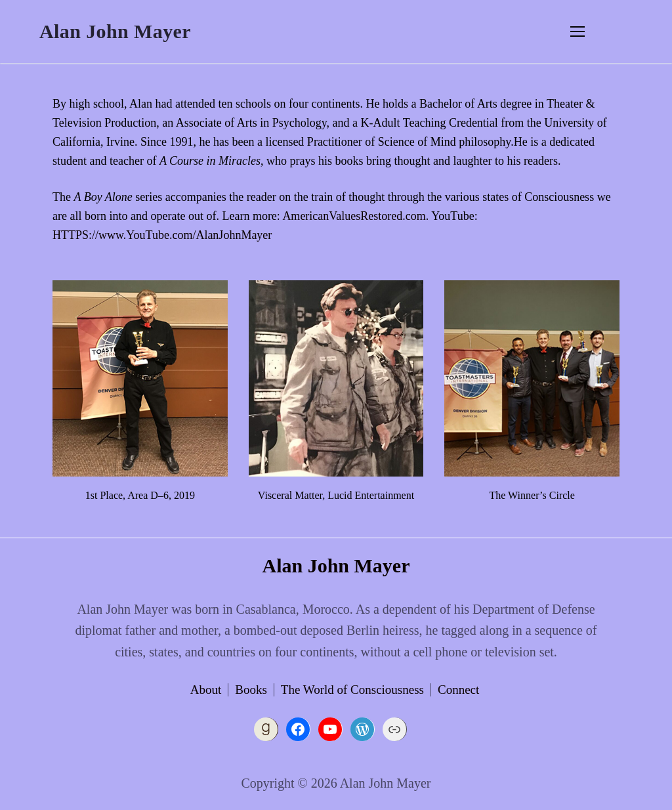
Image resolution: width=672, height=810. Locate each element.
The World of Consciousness (352, 690)
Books (251, 690)
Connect (458, 690)
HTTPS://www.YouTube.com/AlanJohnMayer (162, 235)
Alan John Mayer (115, 31)
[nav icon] (577, 32)
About (206, 690)
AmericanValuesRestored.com (354, 216)
